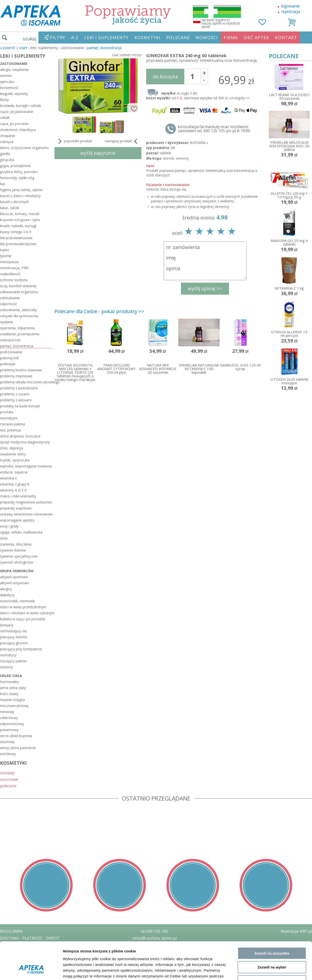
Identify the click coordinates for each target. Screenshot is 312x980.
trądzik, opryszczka (15, 460)
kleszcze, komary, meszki (20, 214)
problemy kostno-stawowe (21, 370)
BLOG (5, 966)
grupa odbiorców (17, 571)
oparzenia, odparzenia (17, 328)
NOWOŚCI (207, 37)
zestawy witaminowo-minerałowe (26, 514)
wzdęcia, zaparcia (14, 472)
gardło (5, 154)
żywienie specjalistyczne (19, 556)
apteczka (7, 82)
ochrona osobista (14, 280)
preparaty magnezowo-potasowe (26, 502)
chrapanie (8, 136)
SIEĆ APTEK (256, 37)
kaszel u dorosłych (14, 202)
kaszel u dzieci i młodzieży (20, 196)
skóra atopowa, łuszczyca (20, 436)
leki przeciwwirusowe (16, 238)
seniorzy (6, 667)
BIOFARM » (199, 143)
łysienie (6, 256)
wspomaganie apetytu (17, 520)
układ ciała (11, 676)
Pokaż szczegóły (256, 803)
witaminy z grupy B (15, 484)
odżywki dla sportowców (19, 316)
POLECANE (178, 37)
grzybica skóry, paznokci (19, 172)
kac (3, 184)
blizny (4, 100)
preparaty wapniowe (16, 508)
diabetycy (7, 595)
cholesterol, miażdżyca (18, 130)
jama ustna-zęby (13, 688)
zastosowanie (14, 64)
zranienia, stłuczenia (16, 544)
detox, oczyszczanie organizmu (24, 148)
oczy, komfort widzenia (18, 286)
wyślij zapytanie (98, 153)
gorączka (7, 160)
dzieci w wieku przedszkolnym (23, 607)
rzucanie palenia (12, 424)
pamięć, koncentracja (104, 48)
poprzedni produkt (75, 141)
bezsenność (9, 88)
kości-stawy (9, 694)
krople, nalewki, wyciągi (18, 226)
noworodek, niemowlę (17, 601)
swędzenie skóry (13, 454)
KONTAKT (286, 37)
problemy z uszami (15, 394)
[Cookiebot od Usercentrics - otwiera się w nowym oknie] (31, 803)
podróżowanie (11, 352)
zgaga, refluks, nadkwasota (21, 532)
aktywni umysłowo (15, 583)
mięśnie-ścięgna (12, 700)
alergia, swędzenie (14, 70)
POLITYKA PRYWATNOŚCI (23, 945)
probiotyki (8, 364)
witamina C (9, 478)
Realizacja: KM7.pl (296, 931)
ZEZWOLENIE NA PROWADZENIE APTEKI (37, 952)
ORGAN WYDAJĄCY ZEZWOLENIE (29, 959)
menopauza (9, 262)
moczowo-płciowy (14, 706)
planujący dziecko (14, 637)
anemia (6, 76)
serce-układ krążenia (16, 736)
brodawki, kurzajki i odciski (21, 106)
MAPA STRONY (14, 973)
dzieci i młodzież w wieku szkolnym (26, 613)
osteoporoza (10, 340)
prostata (7, 412)
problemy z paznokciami (19, 388)
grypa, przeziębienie (15, 166)
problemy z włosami (16, 400)
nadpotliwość (10, 274)
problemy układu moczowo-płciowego (26, 382)
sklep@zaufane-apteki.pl (154, 938)
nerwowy (7, 712)
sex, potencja (10, 430)
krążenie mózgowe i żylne (20, 220)
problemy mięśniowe (16, 376)
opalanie (7, 322)
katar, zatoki (10, 208)
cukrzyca (7, 142)
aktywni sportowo (14, 577)
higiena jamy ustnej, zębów (21, 190)
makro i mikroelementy (18, 496)
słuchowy (7, 742)
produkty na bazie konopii (20, 406)
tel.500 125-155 (154, 931)
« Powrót (8, 48)
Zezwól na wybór (272, 768)
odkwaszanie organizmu (19, 292)
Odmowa (272, 782)
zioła (4, 538)
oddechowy (9, 718)
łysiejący (7, 625)
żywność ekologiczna (16, 562)
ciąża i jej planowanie (17, 112)
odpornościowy (12, 724)
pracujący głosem (14, 643)
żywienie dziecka (13, 550)
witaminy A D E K (13, 490)
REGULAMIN (11, 931)
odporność (8, 304)
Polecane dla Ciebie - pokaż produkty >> (99, 311)
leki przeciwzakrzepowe (18, 244)
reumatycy (8, 655)
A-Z (75, 37)
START (23, 48)
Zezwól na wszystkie (272, 754)
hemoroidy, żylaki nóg (17, 178)
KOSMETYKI (147, 37)
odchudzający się (13, 631)
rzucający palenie (13, 661)
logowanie (290, 6)
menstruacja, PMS (14, 268)
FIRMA (231, 37)
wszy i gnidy (9, 526)
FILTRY (58, 37)
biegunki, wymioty (14, 94)
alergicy (6, 589)
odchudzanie (10, 298)
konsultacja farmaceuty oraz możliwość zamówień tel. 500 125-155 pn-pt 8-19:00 (214, 129)
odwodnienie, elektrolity (18, 310)
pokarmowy (9, 730)
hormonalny (9, 682)
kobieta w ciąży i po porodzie (23, 619)
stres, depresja (12, 448)
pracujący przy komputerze (21, 649)
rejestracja (291, 12)
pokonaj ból (9, 358)
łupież (5, 250)
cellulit (5, 118)
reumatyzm (9, 418)
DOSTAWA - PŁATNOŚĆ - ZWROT (30, 938)
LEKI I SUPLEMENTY (106, 37)
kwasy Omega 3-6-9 (16, 232)
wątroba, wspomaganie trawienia (26, 466)
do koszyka (165, 77)
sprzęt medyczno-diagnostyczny (25, 442)
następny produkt (122, 141)
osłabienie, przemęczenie (20, 334)
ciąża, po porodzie (14, 124)
